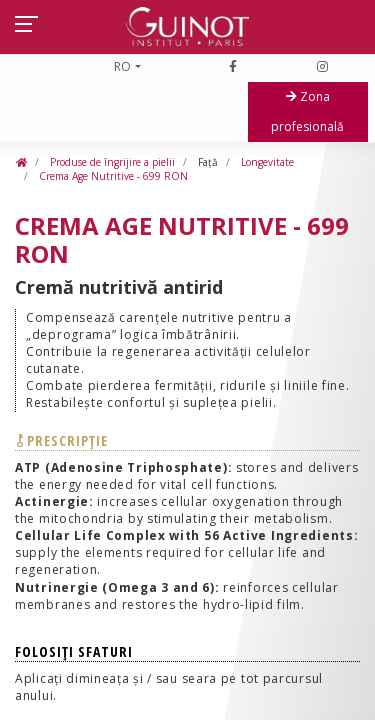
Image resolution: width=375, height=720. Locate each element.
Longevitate (266, 162)
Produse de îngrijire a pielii (111, 162)
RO (122, 66)
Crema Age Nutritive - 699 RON (112, 176)
